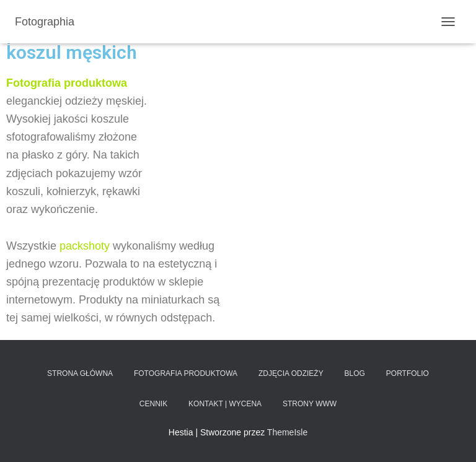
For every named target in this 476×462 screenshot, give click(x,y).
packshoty (85, 246)
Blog (355, 373)
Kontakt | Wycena (225, 404)
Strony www (310, 404)
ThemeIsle (287, 432)
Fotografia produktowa (186, 373)
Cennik (153, 404)
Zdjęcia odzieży (291, 373)
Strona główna (80, 373)
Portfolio (408, 373)
